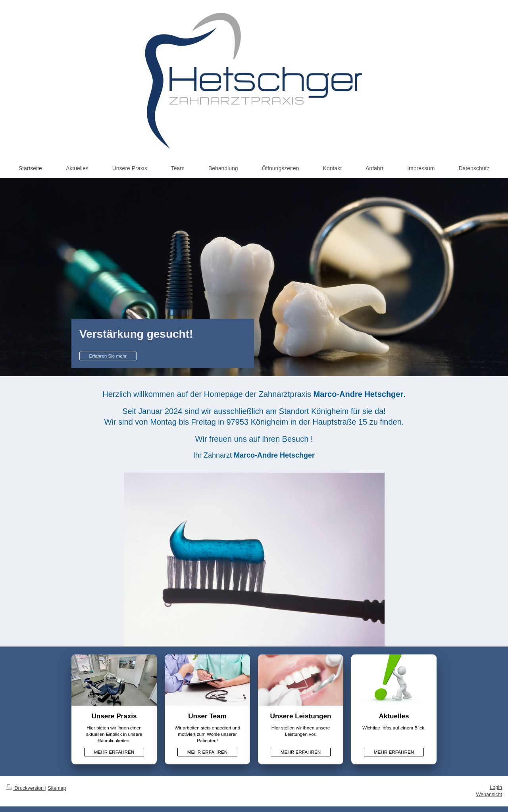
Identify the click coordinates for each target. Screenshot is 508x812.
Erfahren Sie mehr (108, 356)
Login (496, 787)
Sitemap (57, 788)
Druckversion (25, 788)
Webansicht (489, 795)
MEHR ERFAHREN (114, 752)
